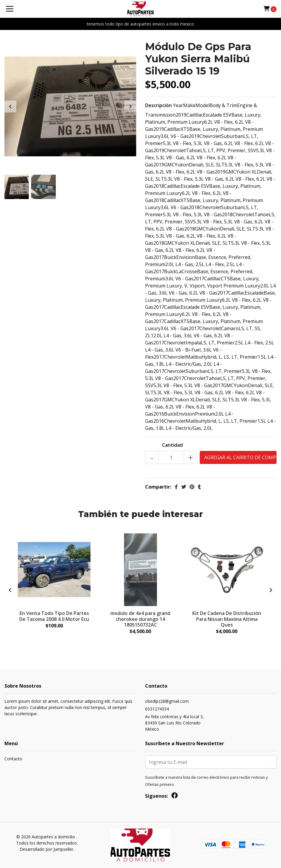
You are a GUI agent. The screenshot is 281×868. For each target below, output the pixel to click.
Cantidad (172, 445)
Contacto (13, 759)
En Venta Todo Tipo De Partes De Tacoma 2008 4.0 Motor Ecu (54, 616)
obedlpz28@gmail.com (167, 701)
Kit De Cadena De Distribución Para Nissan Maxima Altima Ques (227, 619)
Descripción (158, 105)
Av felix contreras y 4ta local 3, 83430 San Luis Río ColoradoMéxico (174, 723)
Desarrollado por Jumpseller (46, 849)
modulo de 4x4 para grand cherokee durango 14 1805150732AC (140, 619)
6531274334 (157, 709)
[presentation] (10, 106)
